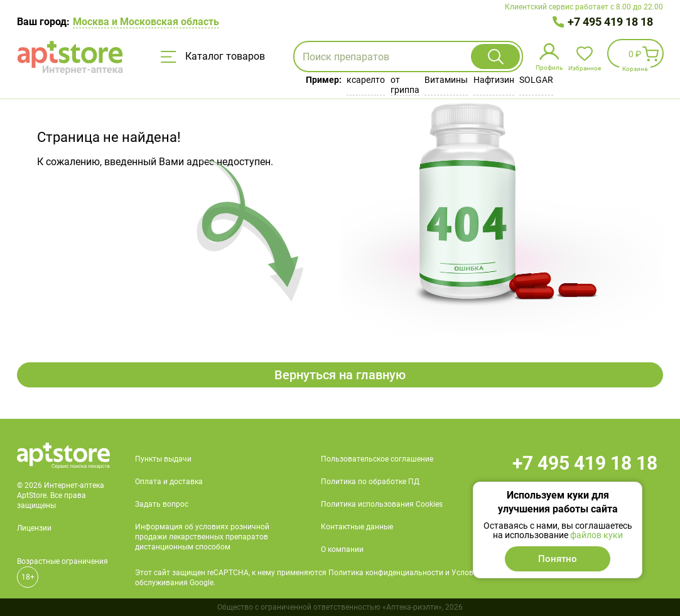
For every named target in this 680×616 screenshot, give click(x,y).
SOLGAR (536, 80)
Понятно (558, 559)
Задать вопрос (162, 504)
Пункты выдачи (163, 459)
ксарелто (366, 80)
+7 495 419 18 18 (610, 22)
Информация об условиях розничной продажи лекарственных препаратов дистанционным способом (202, 537)
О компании (342, 549)
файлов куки (596, 535)
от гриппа (405, 85)
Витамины (446, 80)
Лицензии (34, 528)
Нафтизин (494, 80)
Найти (495, 57)
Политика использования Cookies (382, 504)
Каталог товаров (213, 57)
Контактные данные (357, 527)
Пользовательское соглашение (377, 459)
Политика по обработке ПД (370, 482)
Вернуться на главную (340, 375)
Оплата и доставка (169, 482)
